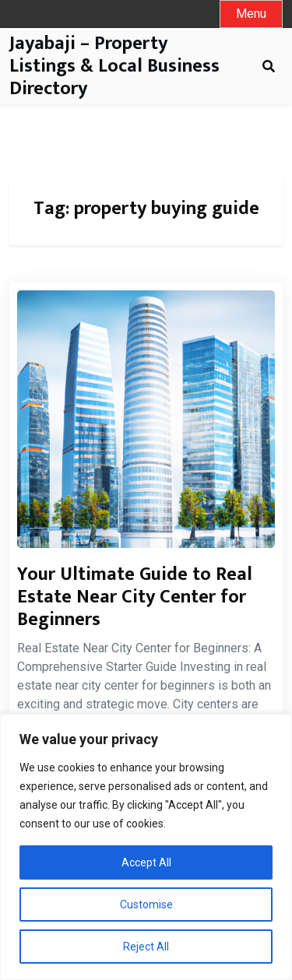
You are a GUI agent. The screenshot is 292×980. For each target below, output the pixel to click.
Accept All (146, 862)
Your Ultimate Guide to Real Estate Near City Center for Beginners (135, 597)
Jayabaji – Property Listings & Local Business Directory (114, 66)
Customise (146, 904)
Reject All (146, 947)
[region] (146, 847)
